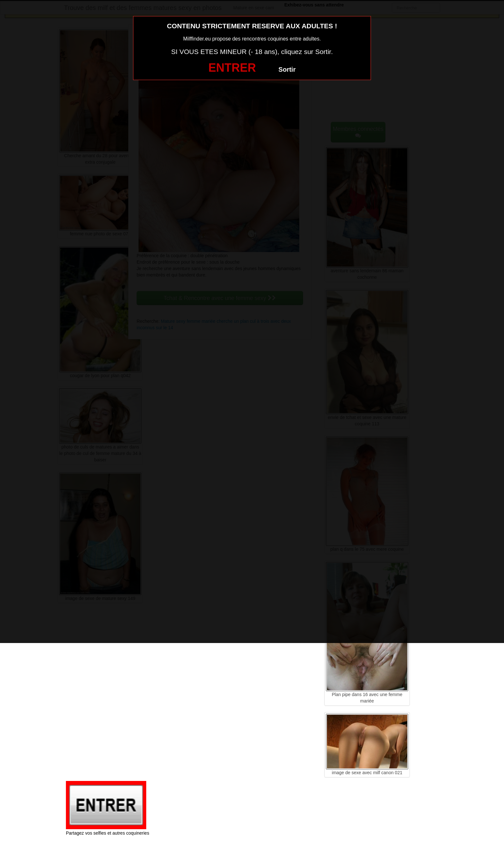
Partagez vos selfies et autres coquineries (108, 833)
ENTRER (232, 68)
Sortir (287, 69)
